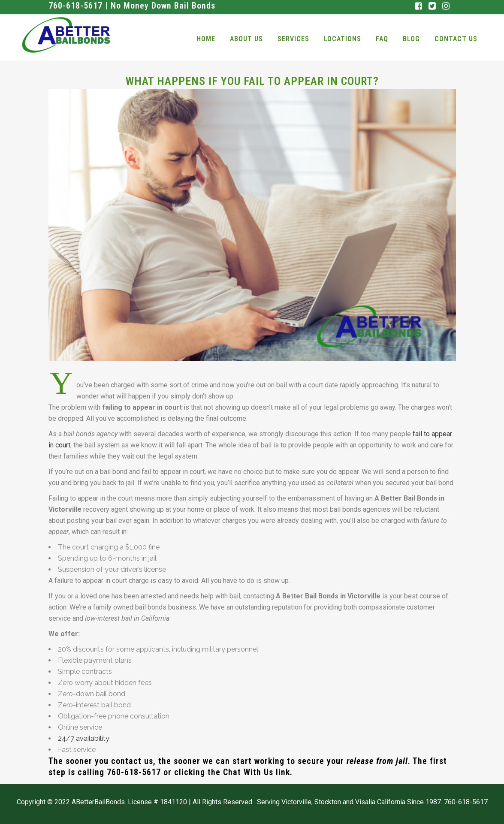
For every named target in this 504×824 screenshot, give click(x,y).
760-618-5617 (134, 772)
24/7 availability (84, 738)
